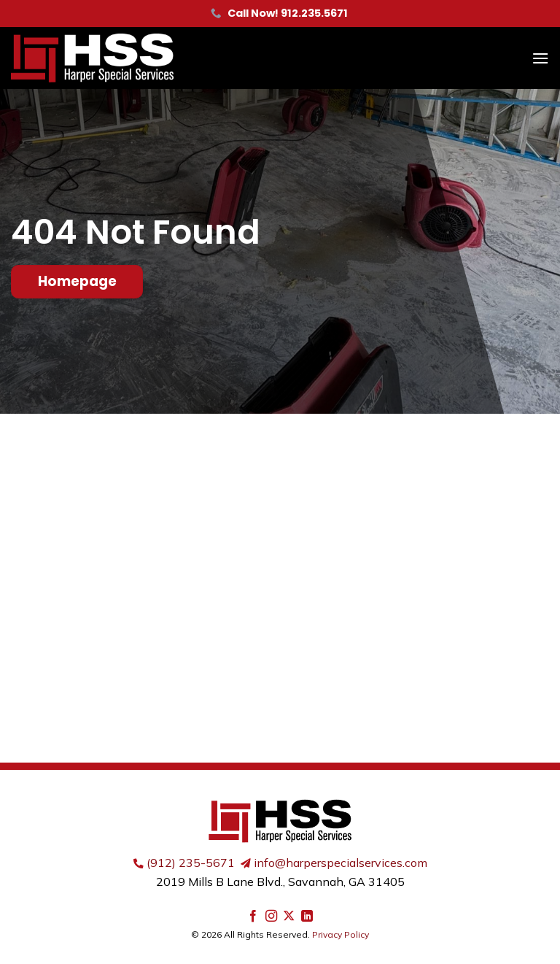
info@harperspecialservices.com (341, 863)
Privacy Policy (341, 934)
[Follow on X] (289, 917)
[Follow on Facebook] (253, 917)
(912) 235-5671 (191, 863)
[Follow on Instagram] (271, 917)
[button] (540, 58)
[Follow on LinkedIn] (307, 917)
